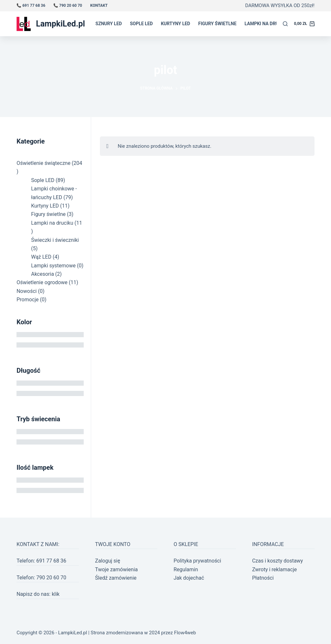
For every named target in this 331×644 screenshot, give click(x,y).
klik (56, 594)
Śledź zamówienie (116, 578)
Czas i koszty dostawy (278, 561)
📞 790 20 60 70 (68, 5)
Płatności (263, 578)
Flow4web (185, 633)
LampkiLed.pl (60, 24)
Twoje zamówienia (116, 569)
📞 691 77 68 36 (31, 5)
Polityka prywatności (197, 561)
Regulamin (186, 569)
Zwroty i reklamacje (274, 569)
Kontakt (99, 5)
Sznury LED (109, 24)
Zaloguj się (108, 561)
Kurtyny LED (176, 24)
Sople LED (141, 24)
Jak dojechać (189, 578)
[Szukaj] (285, 24)
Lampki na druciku (267, 24)
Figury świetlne (217, 24)
